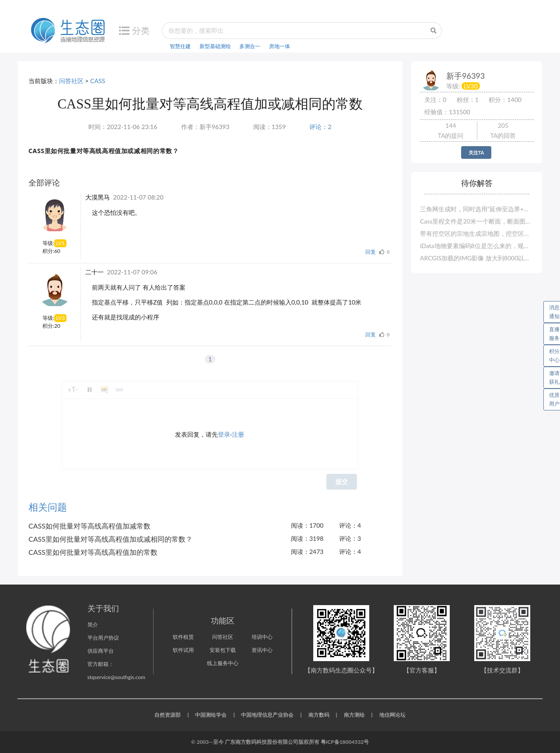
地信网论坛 (392, 715)
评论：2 (320, 127)
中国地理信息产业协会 (267, 715)
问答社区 (71, 81)
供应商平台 (101, 651)
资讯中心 (262, 650)
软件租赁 (183, 637)
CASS (98, 81)
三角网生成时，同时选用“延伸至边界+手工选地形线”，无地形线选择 (477, 209)
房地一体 (280, 46)
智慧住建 (180, 46)
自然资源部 (168, 715)
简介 (93, 625)
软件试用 (183, 650)
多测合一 (250, 46)
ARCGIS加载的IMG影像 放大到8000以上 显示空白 (477, 258)
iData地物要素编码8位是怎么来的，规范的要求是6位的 (477, 246)
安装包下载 (223, 650)
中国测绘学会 (211, 715)
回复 (371, 252)
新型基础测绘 (215, 46)
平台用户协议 (103, 638)
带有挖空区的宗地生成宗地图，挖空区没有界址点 (477, 233)
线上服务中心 (223, 663)
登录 (224, 434)
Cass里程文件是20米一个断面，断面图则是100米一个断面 (477, 221)
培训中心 (262, 637)
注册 (238, 434)
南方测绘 (354, 715)
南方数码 (319, 715)
